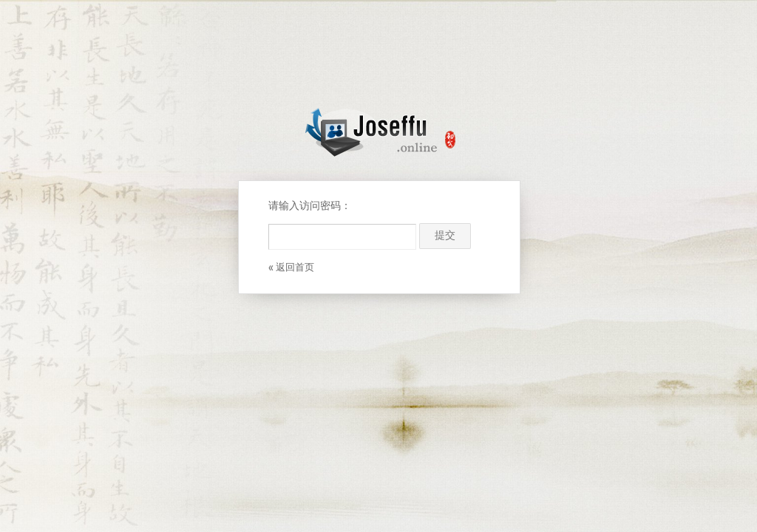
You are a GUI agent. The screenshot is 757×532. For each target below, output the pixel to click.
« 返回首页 (291, 268)
